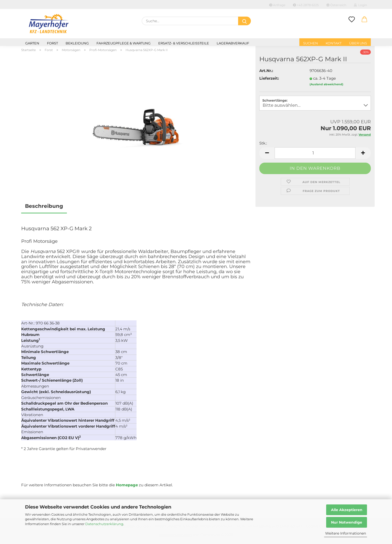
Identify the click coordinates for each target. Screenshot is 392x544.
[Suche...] (244, 21)
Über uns (358, 43)
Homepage (127, 485)
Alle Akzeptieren (347, 510)
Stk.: (263, 143)
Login (360, 5)
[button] (364, 20)
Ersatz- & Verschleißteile (184, 43)
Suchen (311, 43)
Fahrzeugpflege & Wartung (124, 43)
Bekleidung (77, 43)
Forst (52, 43)
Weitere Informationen (346, 533)
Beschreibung (44, 206)
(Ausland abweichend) (326, 84)
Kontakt (334, 43)
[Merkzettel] (352, 20)
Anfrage (277, 5)
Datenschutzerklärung (104, 524)
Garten (32, 43)
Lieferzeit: (269, 78)
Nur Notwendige (347, 522)
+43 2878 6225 (306, 5)
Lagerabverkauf (233, 43)
